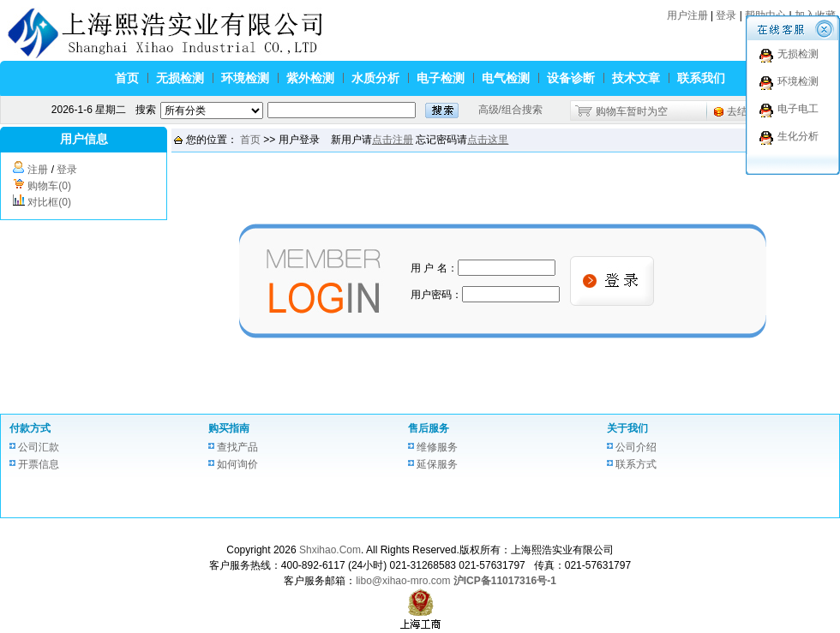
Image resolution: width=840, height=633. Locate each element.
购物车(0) (49, 186)
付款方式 (30, 428)
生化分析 (798, 136)
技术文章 (636, 78)
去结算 (742, 111)
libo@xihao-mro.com (403, 581)
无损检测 (180, 78)
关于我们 (627, 428)
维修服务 (437, 447)
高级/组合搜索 (510, 110)
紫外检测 (310, 78)
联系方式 (636, 464)
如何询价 (237, 464)
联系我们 (701, 78)
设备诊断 (571, 78)
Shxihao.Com (330, 550)
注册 (38, 170)
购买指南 (229, 428)
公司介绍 (636, 447)
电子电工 (798, 109)
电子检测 (441, 78)
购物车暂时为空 (632, 111)
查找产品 (237, 447)
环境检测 (245, 78)
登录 (726, 15)
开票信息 (39, 464)
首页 (127, 78)
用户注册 (687, 15)
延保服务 (437, 464)
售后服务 (429, 428)
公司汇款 (39, 447)
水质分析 (375, 78)
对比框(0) (49, 202)
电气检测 (506, 78)
